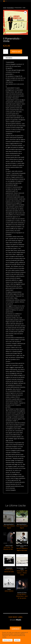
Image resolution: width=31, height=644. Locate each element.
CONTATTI (16, 629)
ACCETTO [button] (17, 640)
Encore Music (10, 8)
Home (5, 8)
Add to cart (16, 51)
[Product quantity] (6, 52)
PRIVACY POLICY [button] (8, 640)
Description (9, 58)
